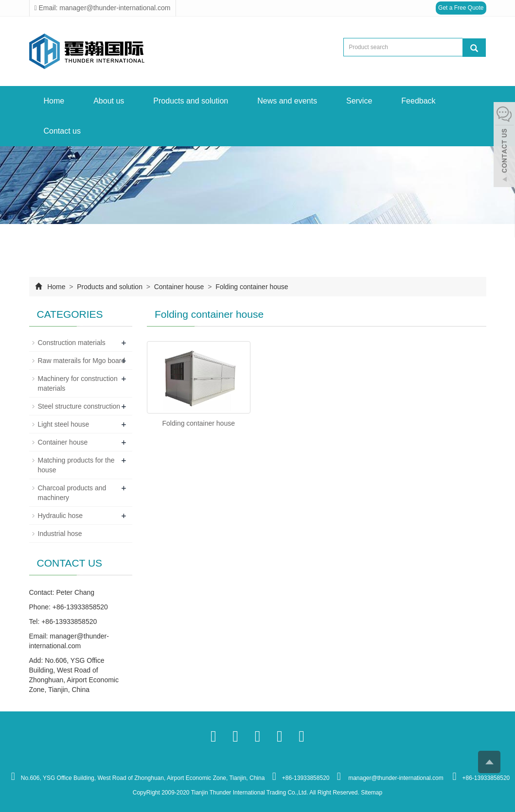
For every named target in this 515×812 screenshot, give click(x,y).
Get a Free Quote (461, 8)
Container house (179, 287)
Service (359, 101)
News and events (287, 101)
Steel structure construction (79, 406)
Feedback (418, 101)
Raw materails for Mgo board (82, 361)
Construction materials (72, 343)
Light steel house (64, 424)
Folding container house (251, 287)
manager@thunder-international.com (395, 778)
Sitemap (372, 793)
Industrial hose (60, 534)
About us (109, 101)
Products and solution (191, 101)
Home (54, 101)
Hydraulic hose (61, 516)
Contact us (62, 131)
